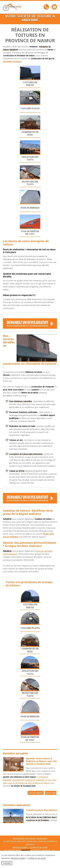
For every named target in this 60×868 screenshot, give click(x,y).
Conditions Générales (41, 850)
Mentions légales (20, 847)
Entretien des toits (30, 183)
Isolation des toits (30, 158)
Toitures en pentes (30, 84)
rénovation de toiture (12, 61)
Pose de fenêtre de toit (30, 233)
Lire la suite (51, 793)
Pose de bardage (30, 208)
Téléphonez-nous (46, 7)
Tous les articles (36, 793)
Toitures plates (30, 108)
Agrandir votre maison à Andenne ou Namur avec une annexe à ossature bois (41, 761)
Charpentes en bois (30, 133)
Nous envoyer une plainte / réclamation (30, 838)
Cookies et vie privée (39, 847)
